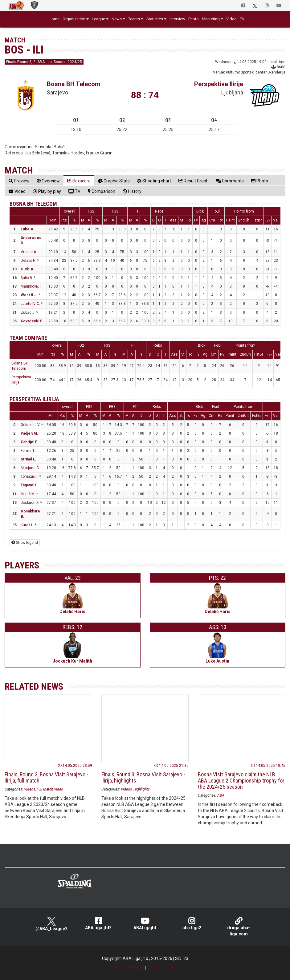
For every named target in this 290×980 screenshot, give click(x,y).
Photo (194, 19)
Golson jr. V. (31, 425)
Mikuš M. (28, 494)
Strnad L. (29, 459)
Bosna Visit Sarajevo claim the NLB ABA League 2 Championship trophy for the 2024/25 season (241, 781)
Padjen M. (29, 433)
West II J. (29, 295)
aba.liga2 (192, 924)
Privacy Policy (129, 968)
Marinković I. (31, 286)
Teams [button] (134, 19)
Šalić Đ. (27, 278)
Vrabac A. (29, 252)
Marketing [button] (211, 19)
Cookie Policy (161, 968)
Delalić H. (29, 261)
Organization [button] (74, 19)
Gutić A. (28, 269)
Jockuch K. (30, 503)
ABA (221, 795)
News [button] (117, 19)
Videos (30, 789)
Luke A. (28, 229)
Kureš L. (27, 525)
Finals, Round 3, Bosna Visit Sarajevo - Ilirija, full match (47, 777)
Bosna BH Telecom (74, 84)
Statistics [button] (155, 19)
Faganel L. (30, 485)
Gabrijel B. (30, 442)
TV (242, 19)
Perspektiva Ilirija (219, 84)
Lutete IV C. (30, 304)
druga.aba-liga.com (239, 927)
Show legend (25, 543)
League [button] (98, 19)
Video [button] (231, 19)
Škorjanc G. (30, 468)
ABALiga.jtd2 (98, 924)
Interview (177, 19)
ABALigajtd (145, 924)
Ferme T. (28, 451)
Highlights (142, 789)
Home (54, 19)
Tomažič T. (30, 476)
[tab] (19, 181)
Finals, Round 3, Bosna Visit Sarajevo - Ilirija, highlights (143, 777)
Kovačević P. (32, 321)
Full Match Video (50, 789)
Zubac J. (28, 313)
